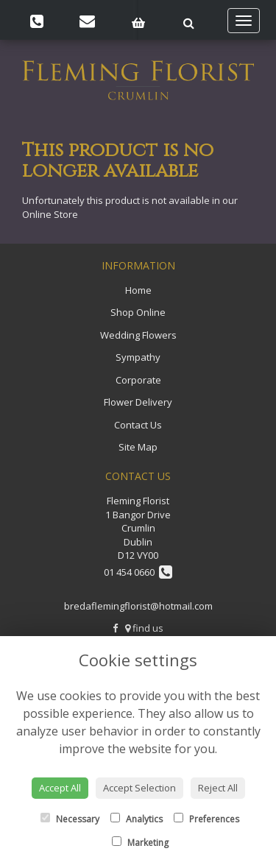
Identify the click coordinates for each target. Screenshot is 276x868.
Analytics (137, 819)
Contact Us (138, 425)
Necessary (70, 819)
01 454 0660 (138, 572)
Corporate (138, 380)
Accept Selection (139, 788)
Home (138, 290)
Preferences (206, 819)
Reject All (218, 788)
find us (144, 628)
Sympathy (138, 357)
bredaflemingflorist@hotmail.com (138, 606)
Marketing (140, 843)
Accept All (60, 788)
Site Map (138, 447)
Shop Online (138, 312)
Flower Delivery (138, 402)
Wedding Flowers (138, 335)
